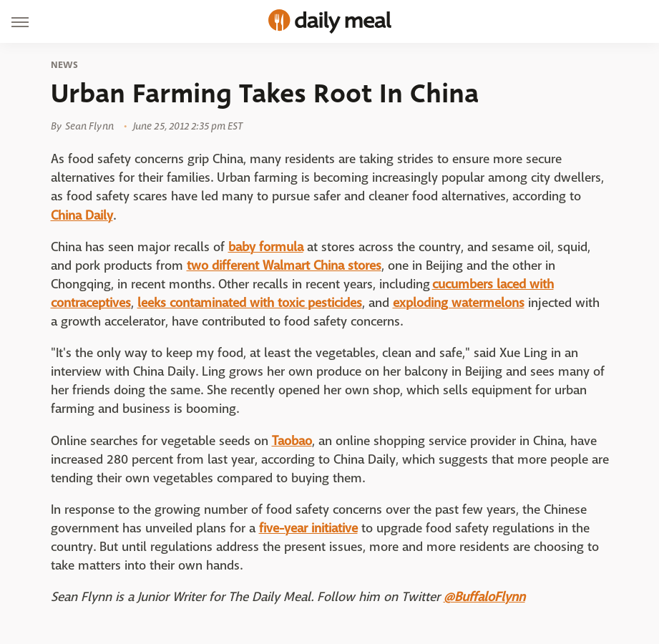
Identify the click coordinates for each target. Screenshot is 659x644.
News (65, 65)
